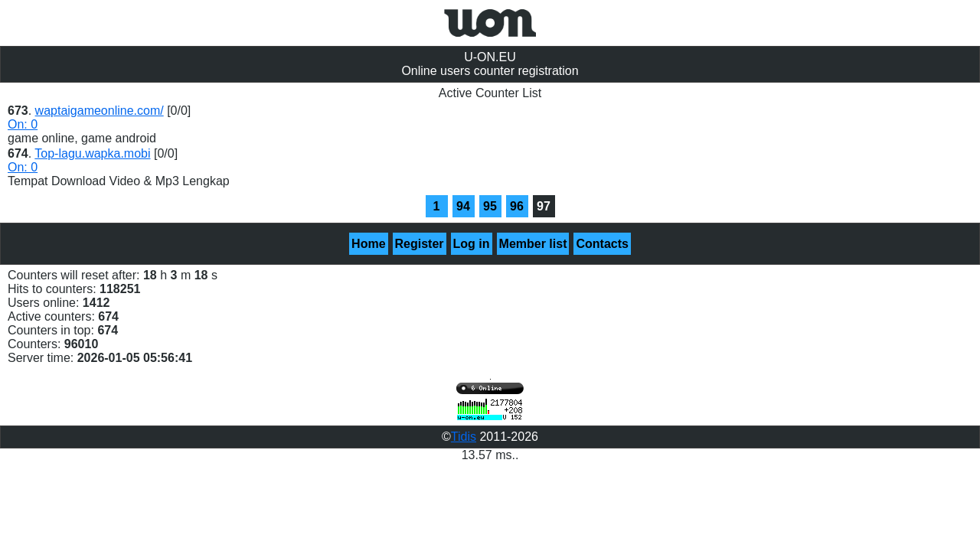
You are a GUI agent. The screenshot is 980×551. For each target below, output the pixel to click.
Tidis (464, 437)
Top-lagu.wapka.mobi (92, 153)
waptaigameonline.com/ (100, 111)
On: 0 (23, 124)
